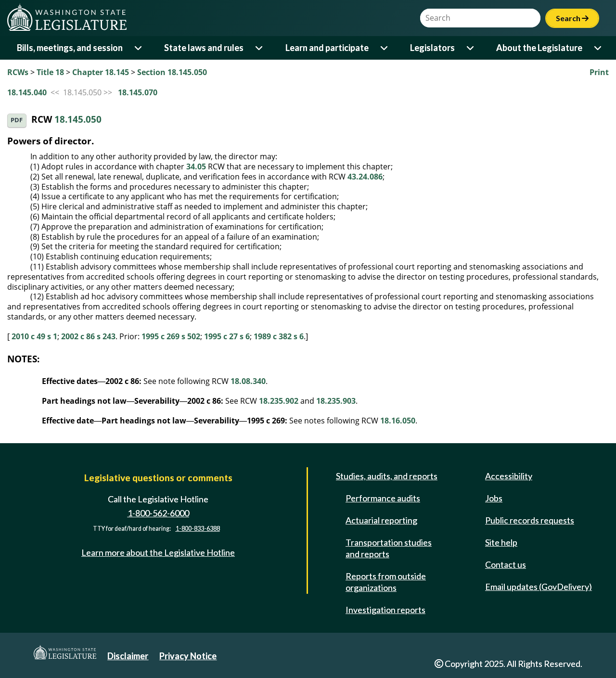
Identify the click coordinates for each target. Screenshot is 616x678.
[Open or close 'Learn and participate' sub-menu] (385, 48)
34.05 (196, 166)
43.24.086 (365, 177)
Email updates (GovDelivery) (539, 587)
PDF (17, 120)
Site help (501, 542)
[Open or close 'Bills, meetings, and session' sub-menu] (139, 48)
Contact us (506, 564)
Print (599, 72)
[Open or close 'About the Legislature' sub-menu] (598, 48)
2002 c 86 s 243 (88, 336)
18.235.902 (279, 401)
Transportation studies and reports (389, 548)
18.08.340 (248, 381)
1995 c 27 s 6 (227, 336)
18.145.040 (27, 92)
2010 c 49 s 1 (34, 336)
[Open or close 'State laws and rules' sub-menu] (260, 48)
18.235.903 (336, 401)
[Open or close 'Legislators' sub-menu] (471, 48)
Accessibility (509, 476)
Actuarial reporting (381, 520)
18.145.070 (138, 92)
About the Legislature (539, 48)
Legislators (432, 48)
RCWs (18, 72)
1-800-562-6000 (158, 513)
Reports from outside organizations (386, 582)
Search (572, 18)
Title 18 (50, 72)
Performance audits (383, 498)
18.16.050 (398, 421)
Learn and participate (327, 48)
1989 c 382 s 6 (279, 336)
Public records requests (530, 520)
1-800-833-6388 (198, 529)
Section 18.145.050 (172, 72)
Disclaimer (128, 656)
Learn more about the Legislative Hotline (158, 552)
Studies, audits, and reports (387, 476)
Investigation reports (385, 610)
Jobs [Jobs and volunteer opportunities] (494, 498)
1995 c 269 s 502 (171, 336)
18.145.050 (78, 120)
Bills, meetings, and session (70, 48)
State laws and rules (204, 48)
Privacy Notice (188, 656)
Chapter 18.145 (101, 72)
